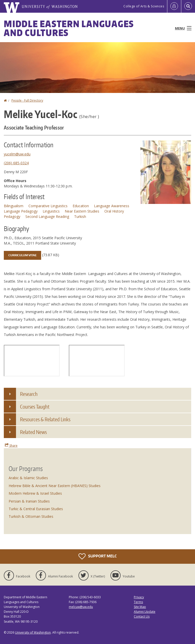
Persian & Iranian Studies (29, 501)
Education (81, 206)
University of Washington (33, 632)
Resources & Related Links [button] (45, 419)
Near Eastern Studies (82, 211)
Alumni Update (145, 612)
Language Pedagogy (21, 211)
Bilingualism (14, 206)
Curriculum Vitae (22, 255)
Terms (138, 602)
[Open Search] (188, 6)
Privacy (139, 597)
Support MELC (97, 556)
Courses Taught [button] (35, 407)
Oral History (114, 211)
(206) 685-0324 (16, 163)
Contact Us (142, 616)
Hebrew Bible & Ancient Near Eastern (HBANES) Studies (55, 486)
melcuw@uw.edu (81, 607)
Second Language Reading (47, 216)
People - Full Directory (27, 100)
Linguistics (51, 211)
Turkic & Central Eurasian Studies (36, 509)
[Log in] (174, 6)
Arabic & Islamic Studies (28, 478)
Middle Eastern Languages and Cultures (69, 28)
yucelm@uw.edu (17, 154)
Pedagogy (12, 216)
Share (11, 445)
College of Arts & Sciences (144, 6)
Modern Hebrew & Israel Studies (35, 493)
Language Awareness (112, 206)
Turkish (80, 216)
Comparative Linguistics (48, 206)
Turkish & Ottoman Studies (31, 516)
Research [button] (29, 394)
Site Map (140, 607)
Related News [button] (33, 432)
